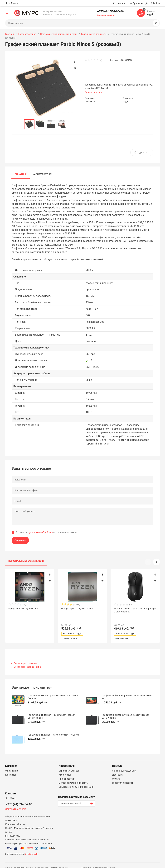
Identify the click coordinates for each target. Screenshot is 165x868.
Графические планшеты (94, 34)
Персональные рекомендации (26, 561)
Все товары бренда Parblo (28, 661)
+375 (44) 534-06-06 (110, 11)
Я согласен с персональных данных (47, 532)
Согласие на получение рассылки (76, 781)
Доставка (117, 769)
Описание (21, 174)
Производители (67, 773)
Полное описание (94, 92)
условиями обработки (41, 532)
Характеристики (42, 174)
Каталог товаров (27, 34)
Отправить (20, 540)
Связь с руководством (124, 765)
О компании (12, 765)
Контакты (10, 769)
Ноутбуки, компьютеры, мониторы (59, 34)
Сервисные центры (69, 765)
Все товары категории (26, 657)
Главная (10, 34)
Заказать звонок (106, 15)
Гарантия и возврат (123, 777)
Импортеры (65, 769)
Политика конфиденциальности (98, 862)
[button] (156, 562)
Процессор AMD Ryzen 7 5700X (77, 609)
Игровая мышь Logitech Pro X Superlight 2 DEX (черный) (135, 610)
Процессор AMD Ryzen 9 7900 (24, 609)
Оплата (116, 773)
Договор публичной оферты (73, 777)
